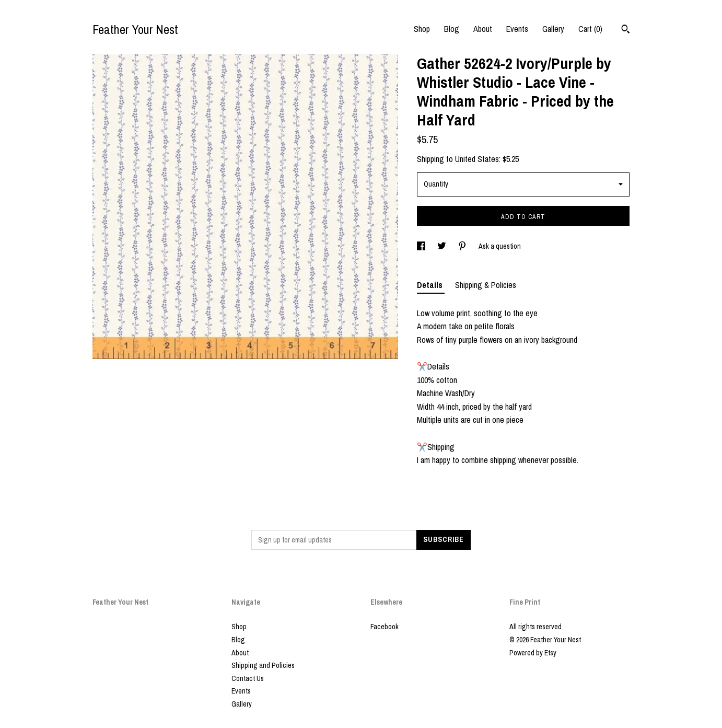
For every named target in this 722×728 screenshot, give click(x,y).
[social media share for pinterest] (463, 246)
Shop (422, 29)
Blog (452, 29)
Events (517, 29)
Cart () (590, 29)
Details (431, 285)
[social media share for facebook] (422, 246)
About (483, 29)
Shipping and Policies (263, 665)
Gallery (553, 29)
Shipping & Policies (486, 285)
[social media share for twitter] (442, 246)
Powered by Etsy (533, 653)
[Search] (626, 30)
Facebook (385, 627)
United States (477, 159)
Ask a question (500, 246)
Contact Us (248, 678)
